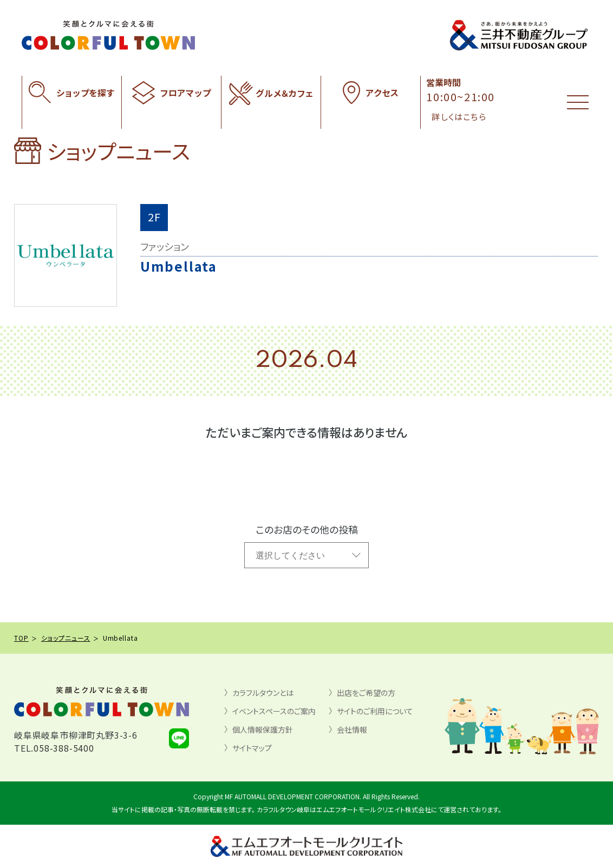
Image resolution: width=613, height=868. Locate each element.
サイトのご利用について (375, 711)
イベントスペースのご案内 (274, 711)
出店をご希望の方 (366, 693)
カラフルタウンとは (263, 693)
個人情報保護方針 (263, 729)
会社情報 (352, 729)
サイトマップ (252, 748)
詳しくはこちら (459, 117)
